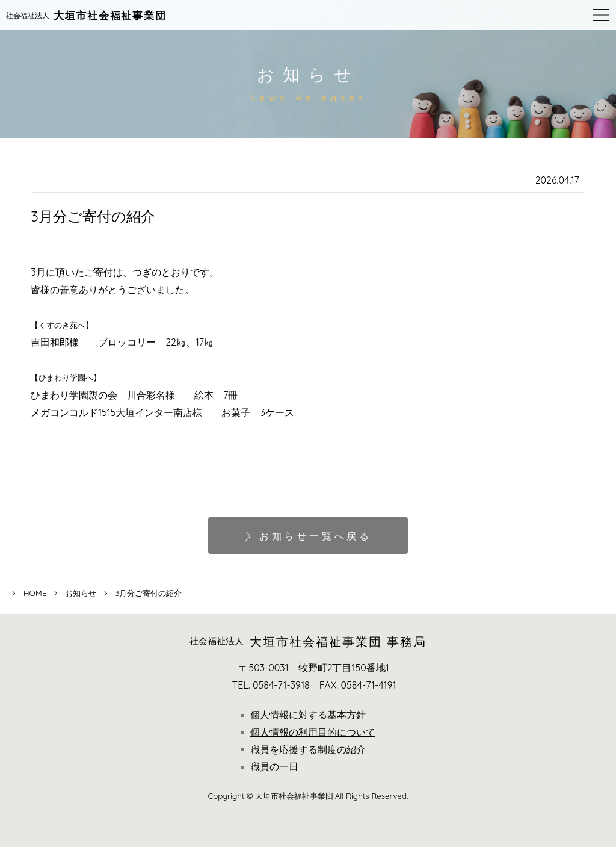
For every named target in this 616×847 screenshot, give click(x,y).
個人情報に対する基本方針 (303, 715)
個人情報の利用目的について (308, 732)
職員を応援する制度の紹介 (303, 749)
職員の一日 (270, 766)
